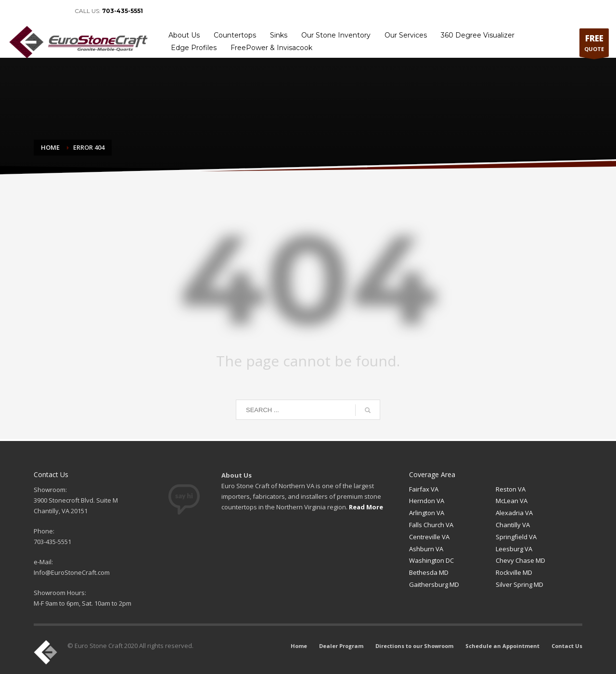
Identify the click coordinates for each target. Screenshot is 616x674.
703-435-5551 (122, 11)
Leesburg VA (514, 549)
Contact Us (590, 11)
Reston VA (511, 489)
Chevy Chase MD (520, 560)
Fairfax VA (424, 489)
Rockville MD (514, 572)
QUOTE (594, 45)
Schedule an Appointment (532, 11)
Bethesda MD (429, 572)
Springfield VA (516, 537)
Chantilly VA (513, 525)
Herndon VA (427, 501)
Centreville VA (429, 537)
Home (351, 11)
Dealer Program (388, 11)
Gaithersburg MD (434, 584)
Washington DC (431, 560)
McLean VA (512, 501)
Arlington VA (427, 513)
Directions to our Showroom (453, 11)
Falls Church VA (431, 525)
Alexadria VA (514, 513)
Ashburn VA (426, 549)
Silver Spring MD (520, 584)
